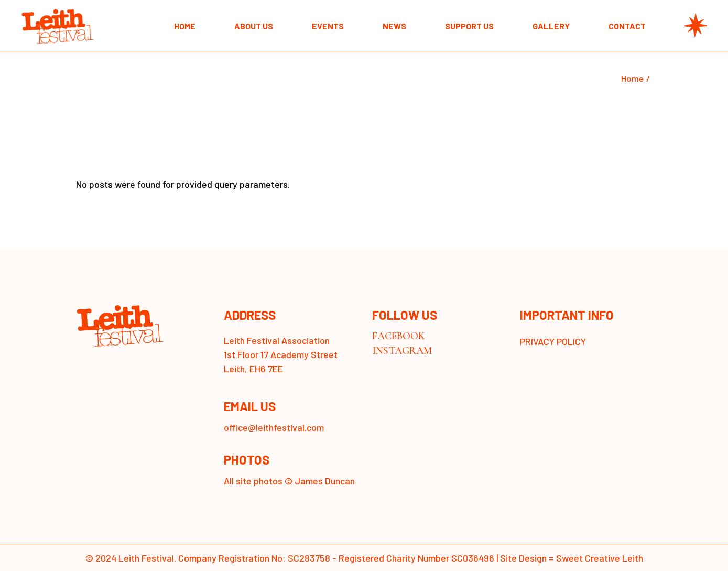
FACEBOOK (399, 336)
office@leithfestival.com (274, 427)
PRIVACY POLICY (553, 341)
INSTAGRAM (402, 351)
